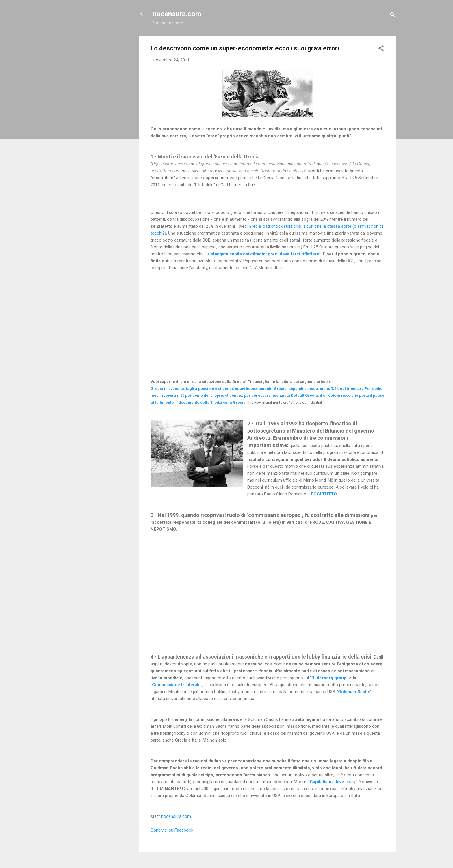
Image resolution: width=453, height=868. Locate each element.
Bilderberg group (329, 678)
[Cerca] (393, 16)
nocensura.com (177, 14)
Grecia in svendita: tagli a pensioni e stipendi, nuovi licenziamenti (211, 389)
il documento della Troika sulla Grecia (210, 402)
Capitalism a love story (333, 782)
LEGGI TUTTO (323, 494)
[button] (381, 49)
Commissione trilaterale (176, 685)
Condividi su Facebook (172, 830)
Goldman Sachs (354, 692)
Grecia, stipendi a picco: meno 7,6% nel (319, 389)
